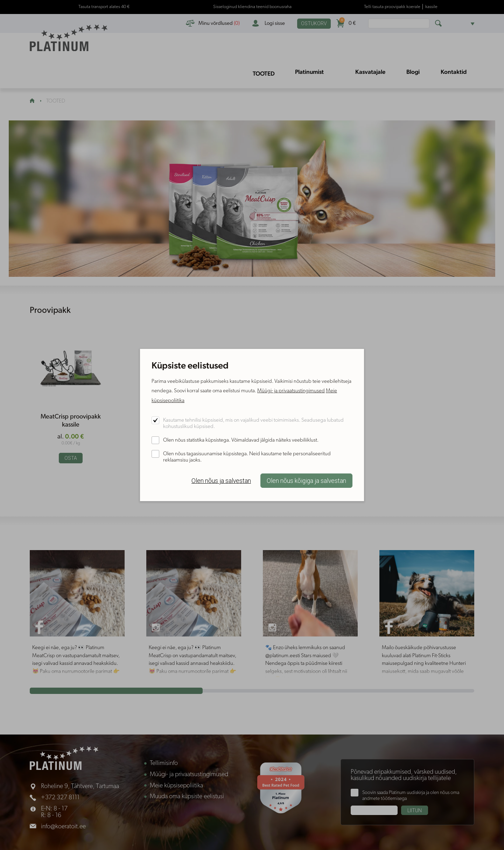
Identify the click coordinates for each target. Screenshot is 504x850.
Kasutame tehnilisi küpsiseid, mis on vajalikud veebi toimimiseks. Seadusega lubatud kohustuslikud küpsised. (253, 424)
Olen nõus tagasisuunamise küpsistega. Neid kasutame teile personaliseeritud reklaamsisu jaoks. (247, 457)
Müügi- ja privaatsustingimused (291, 391)
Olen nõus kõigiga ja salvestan (306, 481)
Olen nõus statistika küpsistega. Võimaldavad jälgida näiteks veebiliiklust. (241, 440)
